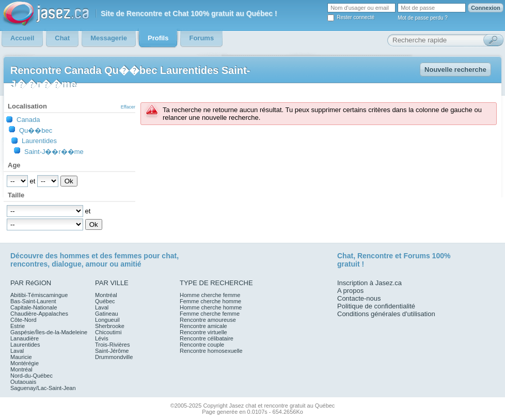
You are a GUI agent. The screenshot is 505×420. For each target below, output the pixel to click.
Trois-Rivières (112, 345)
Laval (17, 351)
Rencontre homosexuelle (211, 351)
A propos (350, 291)
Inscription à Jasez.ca (369, 283)
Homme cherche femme (210, 295)
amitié (131, 264)
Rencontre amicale (203, 326)
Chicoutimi (108, 332)
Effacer (128, 107)
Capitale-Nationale (34, 307)
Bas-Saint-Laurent (33, 301)
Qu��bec (36, 130)
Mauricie (21, 357)
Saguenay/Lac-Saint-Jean (43, 388)
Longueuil (107, 320)
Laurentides (39, 141)
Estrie (18, 326)
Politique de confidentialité (376, 306)
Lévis (102, 338)
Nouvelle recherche (455, 69)
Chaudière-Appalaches (39, 314)
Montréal (21, 369)
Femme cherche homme (210, 301)
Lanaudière (25, 338)
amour (96, 264)
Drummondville (114, 357)
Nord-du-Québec (31, 376)
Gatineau (107, 314)
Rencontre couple (202, 345)
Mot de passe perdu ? (423, 18)
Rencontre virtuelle (203, 332)
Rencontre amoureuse (208, 320)
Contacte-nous (359, 298)
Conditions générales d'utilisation (386, 314)
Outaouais (23, 382)
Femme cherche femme (210, 314)
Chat (345, 256)
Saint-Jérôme (112, 351)
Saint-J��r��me (54, 151)
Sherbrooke (110, 326)
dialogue (67, 264)
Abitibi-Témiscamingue (39, 295)
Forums (416, 256)
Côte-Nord (23, 320)
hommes (75, 256)
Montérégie (25, 363)
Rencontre (375, 256)
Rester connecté (356, 17)
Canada (28, 120)
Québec (105, 301)
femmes (128, 256)
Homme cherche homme (211, 307)
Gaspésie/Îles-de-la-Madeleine (49, 332)
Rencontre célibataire (207, 338)
